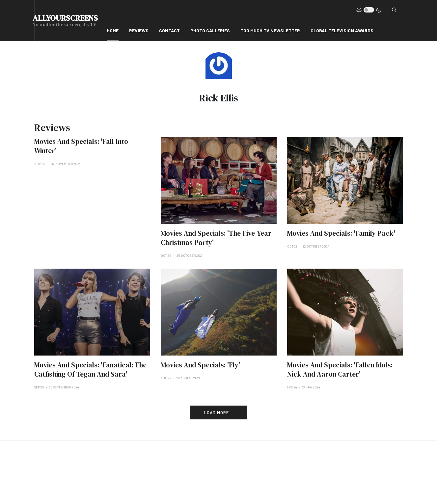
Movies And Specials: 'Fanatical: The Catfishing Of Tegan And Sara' (90, 370)
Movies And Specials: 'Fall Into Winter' (81, 146)
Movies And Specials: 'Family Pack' (341, 233)
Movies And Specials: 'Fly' (200, 365)
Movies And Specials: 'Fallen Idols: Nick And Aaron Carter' (340, 370)
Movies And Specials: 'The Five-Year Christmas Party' (216, 238)
